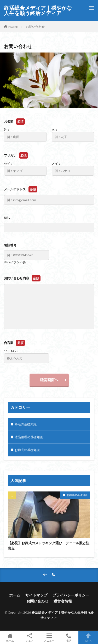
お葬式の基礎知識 (27, 450)
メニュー (49, 637)
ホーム (15, 595)
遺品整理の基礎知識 (29, 437)
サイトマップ (36, 595)
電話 (69, 637)
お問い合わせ (35, 27)
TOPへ (88, 637)
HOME (13, 27)
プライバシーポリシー (71, 595)
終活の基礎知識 (26, 424)
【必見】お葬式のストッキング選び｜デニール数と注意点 (49, 546)
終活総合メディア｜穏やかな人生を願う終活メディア (38, 11)
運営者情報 (63, 601)
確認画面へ (49, 380)
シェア (29, 638)
